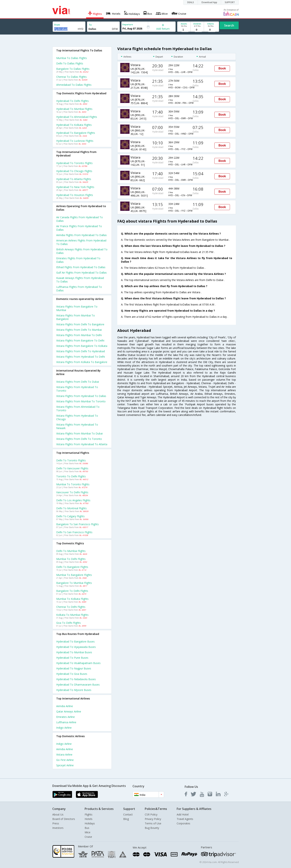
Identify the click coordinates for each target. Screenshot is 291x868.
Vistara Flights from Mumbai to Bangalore (76, 317)
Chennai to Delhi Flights (71, 607)
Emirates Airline (66, 717)
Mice (88, 832)
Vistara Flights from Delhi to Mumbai (79, 330)
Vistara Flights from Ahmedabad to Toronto (78, 408)
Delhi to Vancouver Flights (72, 468)
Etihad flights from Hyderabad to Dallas (81, 267)
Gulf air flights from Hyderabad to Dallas (81, 273)
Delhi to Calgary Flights (70, 516)
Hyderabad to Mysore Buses (74, 690)
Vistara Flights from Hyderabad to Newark (77, 426)
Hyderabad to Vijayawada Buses (76, 647)
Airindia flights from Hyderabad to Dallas (81, 235)
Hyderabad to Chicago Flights (74, 171)
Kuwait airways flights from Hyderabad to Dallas (80, 280)
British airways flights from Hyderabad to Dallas (82, 251)
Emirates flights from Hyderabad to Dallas (78, 260)
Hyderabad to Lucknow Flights (75, 141)
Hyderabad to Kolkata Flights (74, 125)
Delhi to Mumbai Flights (71, 551)
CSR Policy (151, 814)
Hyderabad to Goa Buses (72, 674)
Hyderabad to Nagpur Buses (74, 668)
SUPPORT (230, 2)
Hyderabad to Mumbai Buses (74, 652)
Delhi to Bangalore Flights (72, 567)
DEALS (191, 2)
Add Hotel (183, 814)
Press (56, 823)
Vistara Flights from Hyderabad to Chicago (77, 417)
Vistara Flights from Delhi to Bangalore (80, 324)
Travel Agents (185, 819)
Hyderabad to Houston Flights (75, 195)
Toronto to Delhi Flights (71, 476)
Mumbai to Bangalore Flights (74, 575)
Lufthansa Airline (66, 722)
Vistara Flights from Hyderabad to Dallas (81, 396)
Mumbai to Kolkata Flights (72, 599)
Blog (126, 819)
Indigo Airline (64, 728)
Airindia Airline (65, 706)
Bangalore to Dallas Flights (73, 69)
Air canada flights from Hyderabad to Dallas (80, 219)
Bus (87, 828)
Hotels (89, 819)
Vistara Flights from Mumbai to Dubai (79, 433)
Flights (89, 814)
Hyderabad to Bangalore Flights (76, 133)
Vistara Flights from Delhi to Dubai (78, 382)
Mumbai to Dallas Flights (72, 58)
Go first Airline (65, 760)
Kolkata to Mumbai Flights (72, 615)
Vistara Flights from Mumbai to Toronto (81, 401)
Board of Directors (64, 819)
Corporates (183, 823)
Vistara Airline (64, 755)
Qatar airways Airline (69, 711)
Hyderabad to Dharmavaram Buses (78, 685)
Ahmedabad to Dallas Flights (74, 85)
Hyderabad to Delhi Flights (72, 101)
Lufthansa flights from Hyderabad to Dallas (79, 289)
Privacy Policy (153, 819)
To (90, 25)
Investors (58, 828)
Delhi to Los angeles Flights (73, 500)
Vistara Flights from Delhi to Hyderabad (81, 351)
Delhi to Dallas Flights (70, 63)
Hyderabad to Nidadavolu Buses (76, 679)
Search (229, 25)
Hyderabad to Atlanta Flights (74, 179)
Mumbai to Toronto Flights (73, 484)
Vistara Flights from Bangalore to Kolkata (82, 346)
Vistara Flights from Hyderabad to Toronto (77, 389)
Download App (209, 2)
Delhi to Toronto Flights (71, 460)
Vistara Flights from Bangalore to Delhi (80, 340)
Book (222, 68)
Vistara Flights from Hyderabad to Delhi (81, 357)
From (57, 25)
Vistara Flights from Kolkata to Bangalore (82, 362)
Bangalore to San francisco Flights (77, 524)
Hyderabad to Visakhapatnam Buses (78, 663)
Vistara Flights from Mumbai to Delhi (79, 335)
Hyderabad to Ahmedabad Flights (77, 117)
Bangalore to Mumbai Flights (74, 583)
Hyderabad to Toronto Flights (74, 163)
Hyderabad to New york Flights (75, 187)
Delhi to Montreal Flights (71, 508)
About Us (58, 814)
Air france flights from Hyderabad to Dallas (79, 228)
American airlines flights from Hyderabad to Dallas (81, 242)
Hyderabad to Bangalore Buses (75, 641)
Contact (128, 814)
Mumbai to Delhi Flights (71, 559)
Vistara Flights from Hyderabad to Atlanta (82, 444)
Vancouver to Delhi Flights (72, 492)
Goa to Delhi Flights (68, 623)
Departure (128, 24)
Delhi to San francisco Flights (74, 532)
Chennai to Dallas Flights (71, 77)
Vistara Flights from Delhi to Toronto (79, 439)
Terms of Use (153, 823)
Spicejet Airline (65, 765)
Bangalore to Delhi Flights (72, 591)
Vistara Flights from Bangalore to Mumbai (77, 308)
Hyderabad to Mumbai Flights (74, 109)
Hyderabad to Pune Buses (72, 658)
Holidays (90, 823)
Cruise (88, 837)
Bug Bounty (152, 828)
